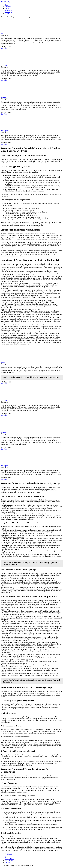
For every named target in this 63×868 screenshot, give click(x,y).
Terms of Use (9, 861)
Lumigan (7, 8)
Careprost (8, 7)
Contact (7, 14)
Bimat (7, 5)
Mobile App (8, 12)
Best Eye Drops (6, 2)
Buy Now (4, 49)
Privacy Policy (9, 859)
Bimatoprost (8, 10)
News (6, 857)
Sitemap (7, 862)
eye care (10, 854)
